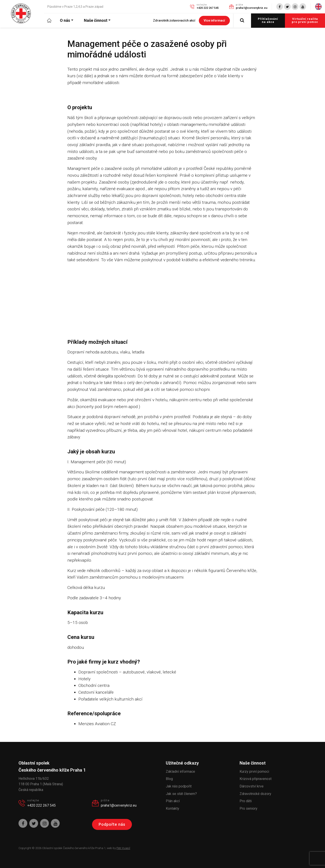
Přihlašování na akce (268, 20)
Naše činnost (96, 20)
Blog (169, 779)
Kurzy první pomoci (254, 771)
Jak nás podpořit (179, 786)
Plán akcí (173, 801)
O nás (65, 20)
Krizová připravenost (256, 779)
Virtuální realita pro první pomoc (305, 20)
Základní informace (180, 771)
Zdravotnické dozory (255, 794)
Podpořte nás (112, 824)
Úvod (52, 20)
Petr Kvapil (123, 848)
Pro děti (246, 801)
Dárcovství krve (252, 786)
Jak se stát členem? (181, 794)
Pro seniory (248, 808)
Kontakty (173, 808)
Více (214, 20)
